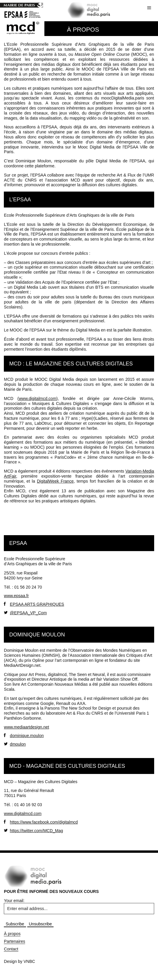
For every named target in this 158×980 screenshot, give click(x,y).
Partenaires (14, 941)
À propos (12, 934)
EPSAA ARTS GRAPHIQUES (34, 604)
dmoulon (15, 744)
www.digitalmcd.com (37, 398)
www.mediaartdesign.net (26, 727)
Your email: (14, 901)
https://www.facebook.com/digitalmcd (41, 822)
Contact (11, 949)
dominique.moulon (24, 735)
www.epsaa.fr (16, 596)
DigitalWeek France (55, 481)
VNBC (29, 961)
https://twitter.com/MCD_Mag (33, 830)
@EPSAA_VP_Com (25, 613)
